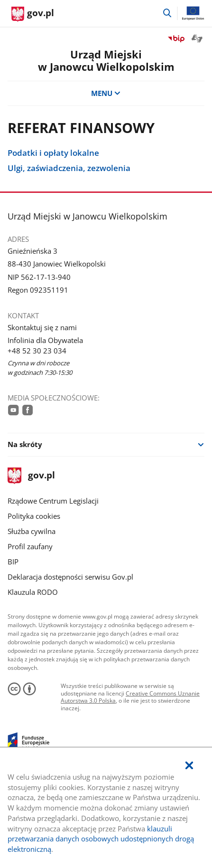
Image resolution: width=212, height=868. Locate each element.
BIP (13, 562)
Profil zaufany (30, 546)
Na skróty (25, 444)
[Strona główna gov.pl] (33, 14)
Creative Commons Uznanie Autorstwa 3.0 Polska (130, 697)
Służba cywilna (32, 531)
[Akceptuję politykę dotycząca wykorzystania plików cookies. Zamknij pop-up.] (189, 766)
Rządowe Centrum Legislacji (53, 501)
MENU (106, 93)
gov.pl (31, 476)
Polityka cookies (34, 516)
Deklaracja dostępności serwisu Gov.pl (70, 577)
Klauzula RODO (33, 592)
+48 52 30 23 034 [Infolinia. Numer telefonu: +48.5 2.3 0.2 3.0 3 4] (37, 351)
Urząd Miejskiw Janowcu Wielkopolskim (106, 61)
